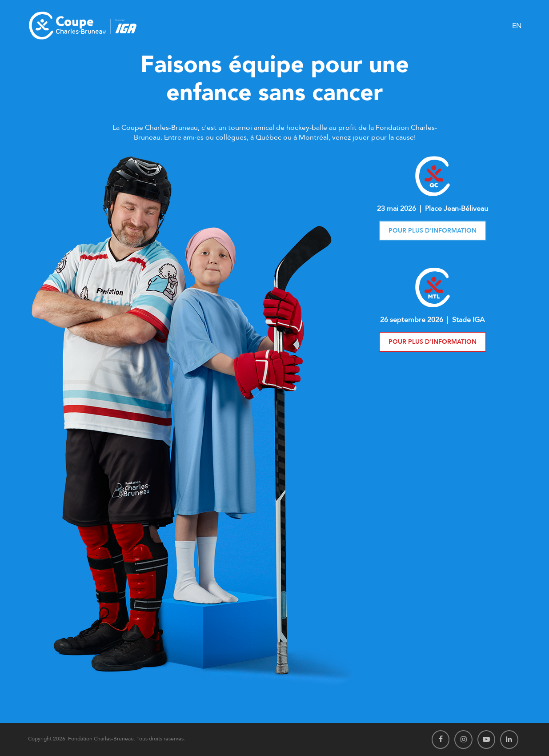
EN (517, 26)
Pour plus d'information (433, 231)
